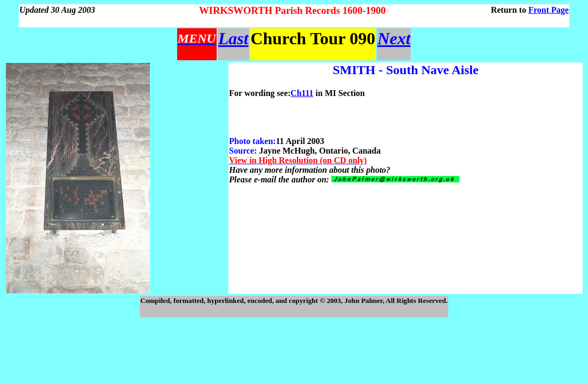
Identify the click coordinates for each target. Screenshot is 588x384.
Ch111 (302, 93)
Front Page (549, 10)
